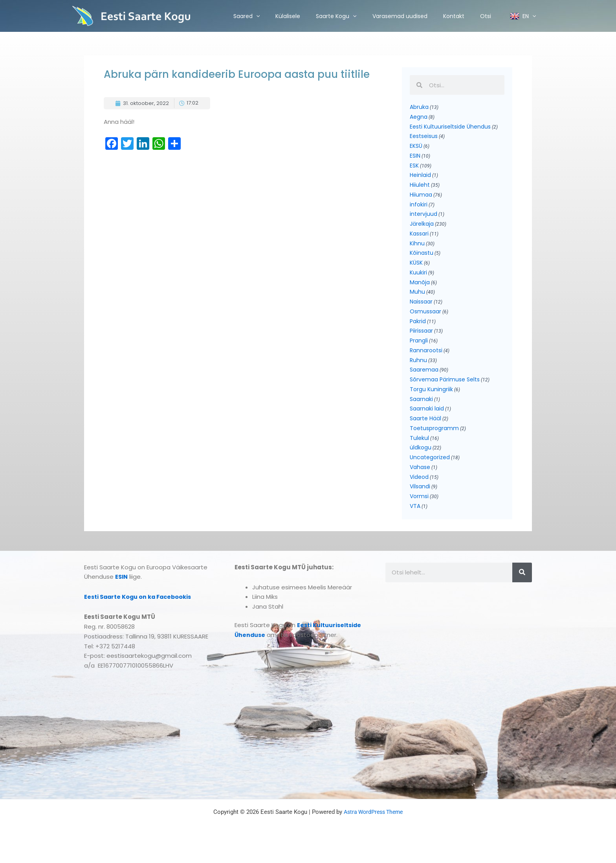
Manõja (420, 290)
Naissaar (421, 310)
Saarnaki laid (427, 421)
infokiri (419, 209)
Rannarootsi (426, 361)
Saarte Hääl (425, 431)
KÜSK (416, 269)
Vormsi (419, 512)
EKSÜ (416, 148)
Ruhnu (418, 371)
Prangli (419, 350)
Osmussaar (425, 320)
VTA (415, 523)
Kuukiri (418, 280)
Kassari (419, 239)
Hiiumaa (421, 199)
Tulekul (419, 452)
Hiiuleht (420, 188)
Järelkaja (422, 229)
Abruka (419, 107)
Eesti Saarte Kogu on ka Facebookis (140, 613)
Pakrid (418, 330)
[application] (256, 16)
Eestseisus (424, 138)
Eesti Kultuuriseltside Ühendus (450, 128)
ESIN (415, 158)
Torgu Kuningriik (431, 401)
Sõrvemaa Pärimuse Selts (445, 391)
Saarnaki (421, 411)
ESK (414, 168)
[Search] (522, 589)
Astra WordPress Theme (373, 828)
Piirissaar (421, 340)
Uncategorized (430, 472)
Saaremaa (424, 381)
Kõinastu (422, 259)
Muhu (417, 300)
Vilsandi (420, 502)
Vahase (420, 482)
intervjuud (423, 219)
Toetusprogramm (434, 442)
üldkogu (421, 462)
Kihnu (417, 249)
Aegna (419, 118)
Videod (419, 492)
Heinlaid (420, 178)
